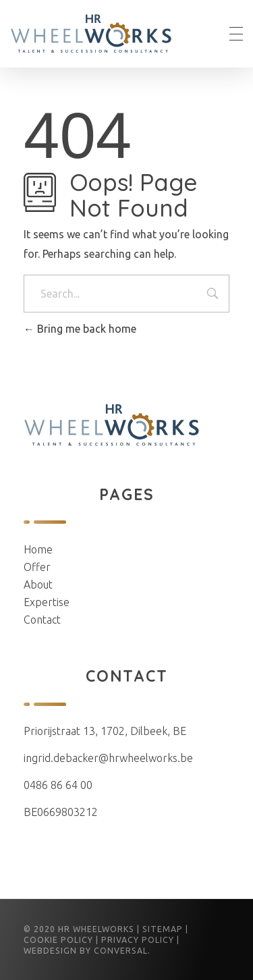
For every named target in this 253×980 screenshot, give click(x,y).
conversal (121, 951)
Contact (42, 620)
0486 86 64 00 (58, 785)
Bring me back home (80, 329)
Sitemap (163, 929)
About (38, 584)
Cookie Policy (58, 940)
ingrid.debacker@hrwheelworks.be (108, 758)
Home (38, 549)
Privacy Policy (138, 940)
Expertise (47, 602)
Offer (37, 567)
